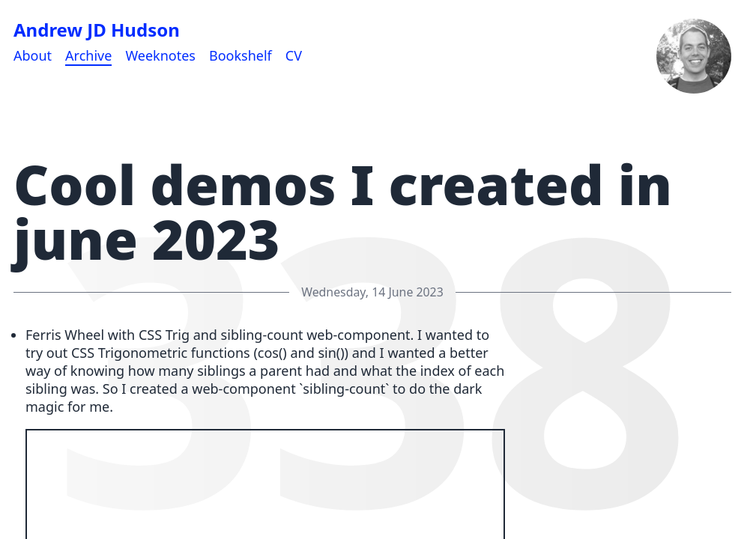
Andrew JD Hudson (97, 30)
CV (294, 55)
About (33, 55)
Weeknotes (160, 55)
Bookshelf (241, 55)
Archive (88, 55)
